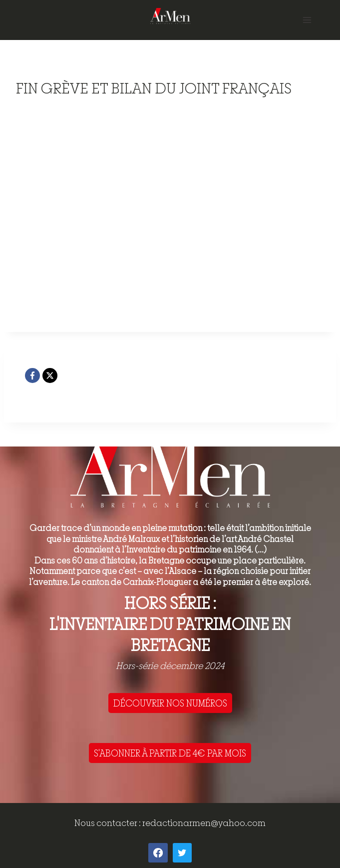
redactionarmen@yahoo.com (204, 823)
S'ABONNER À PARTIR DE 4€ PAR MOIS (170, 753)
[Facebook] (32, 375)
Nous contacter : (108, 823)
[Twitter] (182, 852)
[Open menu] (307, 20)
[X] (50, 375)
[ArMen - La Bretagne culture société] (170, 16)
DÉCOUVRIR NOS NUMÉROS (170, 703)
